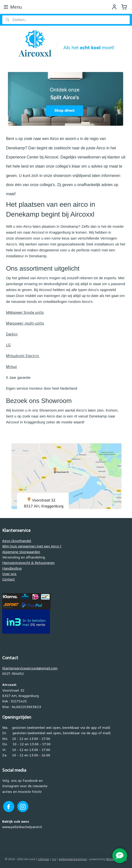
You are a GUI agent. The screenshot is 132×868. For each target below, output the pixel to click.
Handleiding (12, 568)
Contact (8, 579)
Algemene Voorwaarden (21, 552)
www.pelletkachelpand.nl (22, 827)
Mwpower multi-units (25, 323)
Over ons (9, 574)
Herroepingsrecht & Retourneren (28, 563)
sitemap (44, 859)
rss (54, 859)
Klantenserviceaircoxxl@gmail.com (30, 668)
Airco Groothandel (17, 541)
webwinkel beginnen (73, 859)
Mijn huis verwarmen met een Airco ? (32, 546)
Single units (25, 312)
